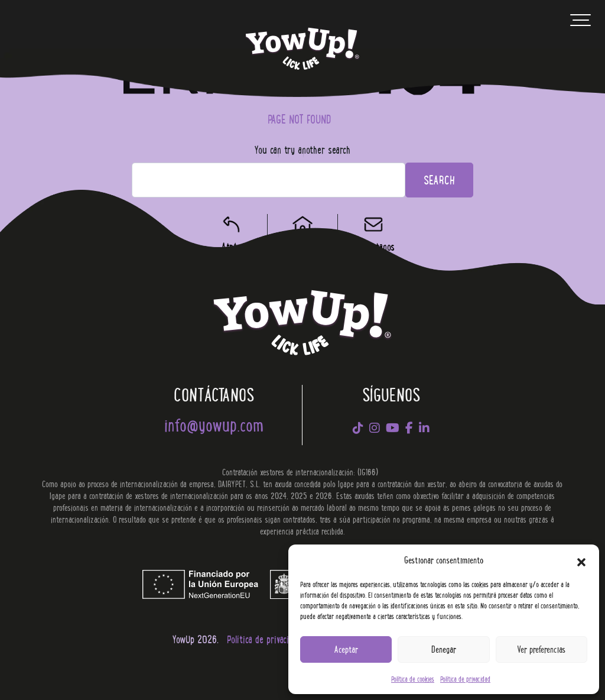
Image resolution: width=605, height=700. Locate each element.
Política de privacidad (465, 678)
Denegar (444, 649)
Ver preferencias (541, 649)
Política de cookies (413, 678)
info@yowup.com (214, 424)
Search (439, 179)
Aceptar (346, 649)
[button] (581, 560)
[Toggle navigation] (580, 23)
